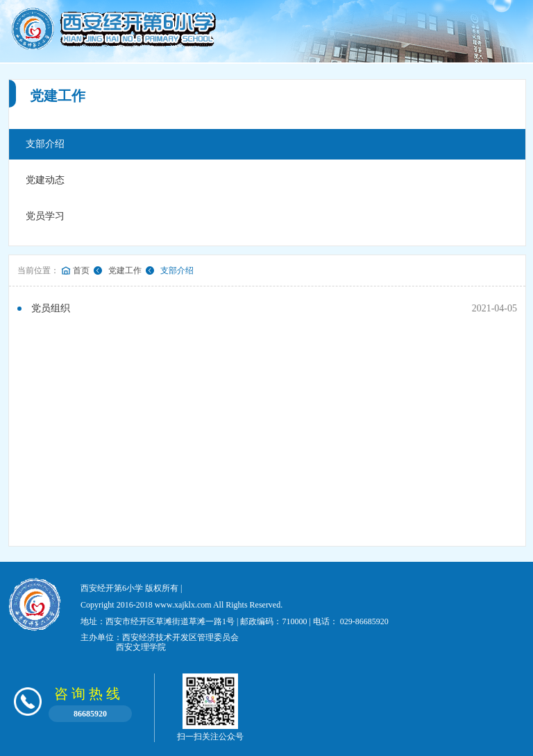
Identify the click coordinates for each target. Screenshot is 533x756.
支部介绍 (45, 144)
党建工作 (125, 270)
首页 (81, 270)
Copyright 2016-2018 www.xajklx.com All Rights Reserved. (181, 605)
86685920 (90, 714)
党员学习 (45, 216)
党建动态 (45, 180)
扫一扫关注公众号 (210, 707)
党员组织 (51, 308)
